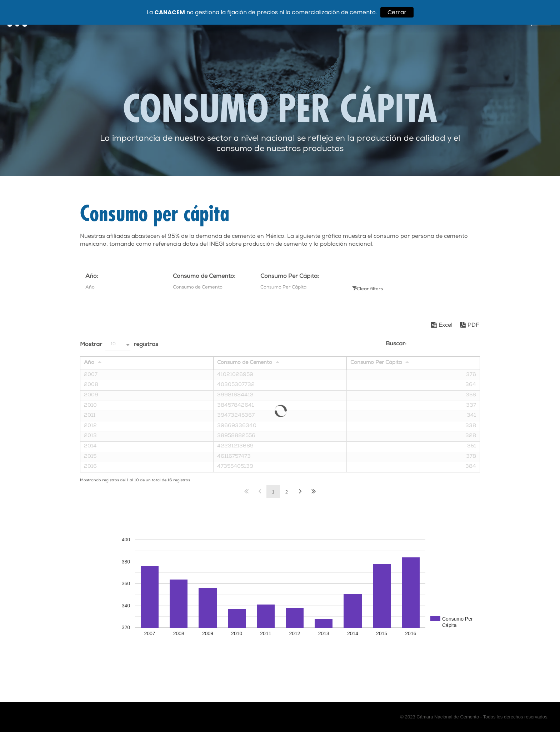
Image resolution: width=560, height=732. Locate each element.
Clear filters (370, 289)
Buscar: (433, 344)
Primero (246, 492)
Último (314, 492)
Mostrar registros (119, 345)
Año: (92, 277)
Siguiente (300, 492)
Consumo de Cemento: (204, 277)
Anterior (260, 492)
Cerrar (397, 12)
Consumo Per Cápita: (290, 277)
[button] (118, 345)
